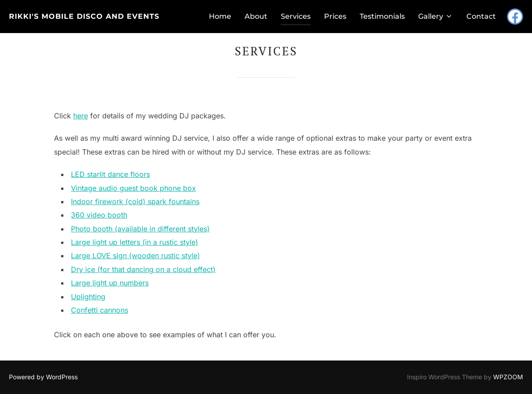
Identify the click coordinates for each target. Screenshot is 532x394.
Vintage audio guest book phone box (133, 188)
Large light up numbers (110, 283)
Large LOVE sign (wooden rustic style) (135, 256)
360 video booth (99, 215)
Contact (481, 16)
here (81, 116)
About (256, 16)
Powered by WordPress (43, 377)
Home (220, 16)
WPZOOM (508, 377)
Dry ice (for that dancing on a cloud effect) (143, 269)
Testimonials (382, 16)
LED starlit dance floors (110, 174)
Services (296, 16)
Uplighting (88, 297)
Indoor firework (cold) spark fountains (135, 201)
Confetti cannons (100, 310)
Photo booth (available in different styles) (140, 229)
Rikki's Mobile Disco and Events (84, 16)
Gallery (436, 16)
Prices (335, 16)
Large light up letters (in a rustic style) (135, 242)
